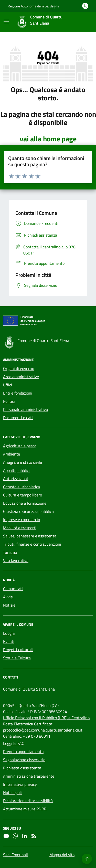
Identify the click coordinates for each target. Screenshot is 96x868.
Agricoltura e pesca (20, 446)
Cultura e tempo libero (23, 495)
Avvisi (8, 597)
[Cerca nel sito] (82, 22)
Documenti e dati (18, 418)
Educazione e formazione (25, 503)
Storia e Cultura (17, 658)
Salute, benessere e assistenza (30, 536)
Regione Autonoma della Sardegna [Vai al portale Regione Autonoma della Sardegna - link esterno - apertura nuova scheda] (33, 6)
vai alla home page (48, 139)
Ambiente (12, 454)
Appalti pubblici (16, 470)
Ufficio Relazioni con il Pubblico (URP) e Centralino (46, 718)
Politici (9, 401)
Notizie (9, 605)
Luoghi (9, 633)
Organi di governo (19, 368)
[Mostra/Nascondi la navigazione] (6, 22)
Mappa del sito (62, 855)
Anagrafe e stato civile (23, 462)
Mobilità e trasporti (20, 528)
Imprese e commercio (22, 520)
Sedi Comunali (15, 855)
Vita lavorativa (16, 560)
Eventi (9, 641)
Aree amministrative (21, 377)
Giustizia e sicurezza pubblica (28, 511)
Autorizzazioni (15, 479)
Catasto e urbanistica (22, 487)
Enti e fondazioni (18, 393)
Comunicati (13, 589)
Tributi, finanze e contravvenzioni (32, 544)
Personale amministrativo (25, 409)
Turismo (10, 552)
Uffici (8, 385)
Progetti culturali (18, 650)
